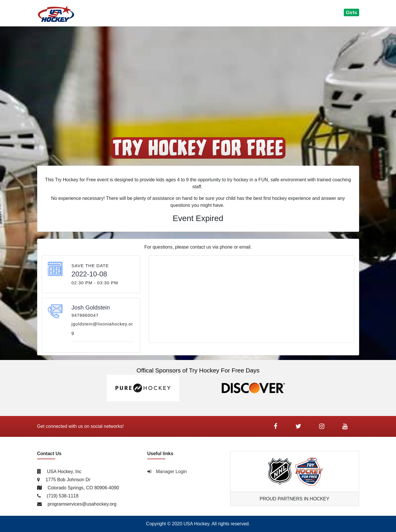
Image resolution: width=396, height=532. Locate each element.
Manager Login (167, 472)
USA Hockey (197, 524)
